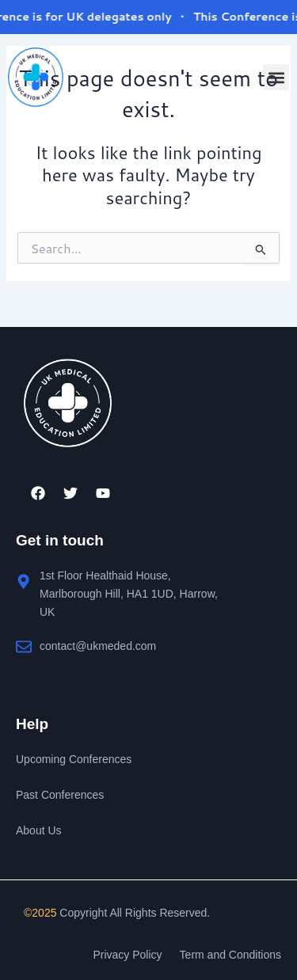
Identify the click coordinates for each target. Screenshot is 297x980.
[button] (276, 77)
